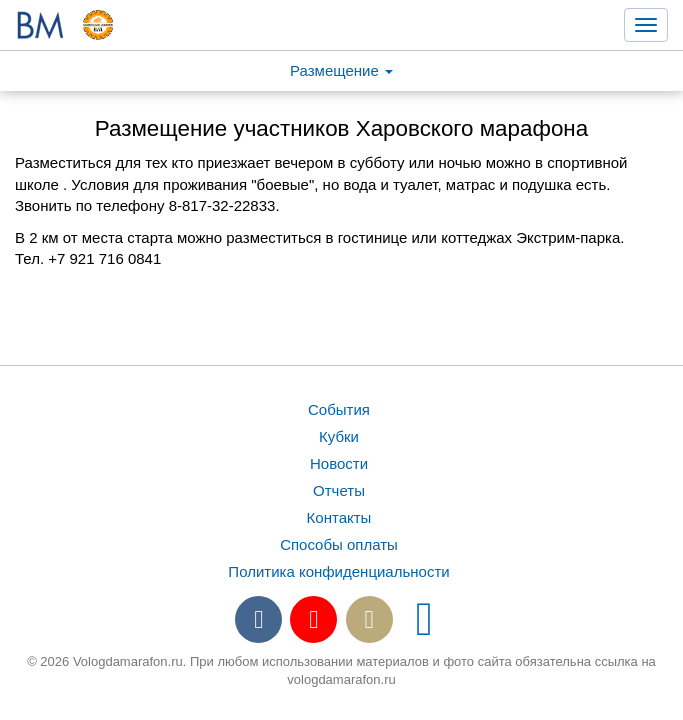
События (339, 409)
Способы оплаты (339, 544)
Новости (339, 463)
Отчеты (339, 490)
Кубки (339, 436)
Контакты (339, 517)
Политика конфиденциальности (338, 571)
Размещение (341, 70)
